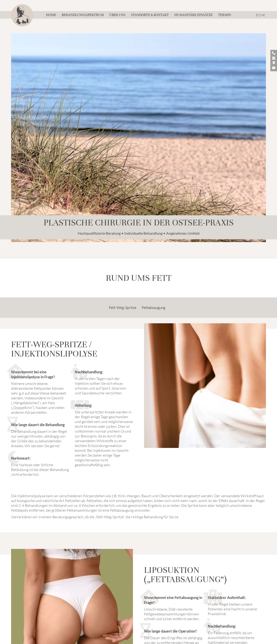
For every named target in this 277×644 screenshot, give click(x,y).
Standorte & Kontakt (150, 15)
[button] (263, 15)
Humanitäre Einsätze (193, 15)
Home (51, 15)
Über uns (117, 15)
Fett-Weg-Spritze (123, 308)
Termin (225, 15)
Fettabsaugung (154, 308)
